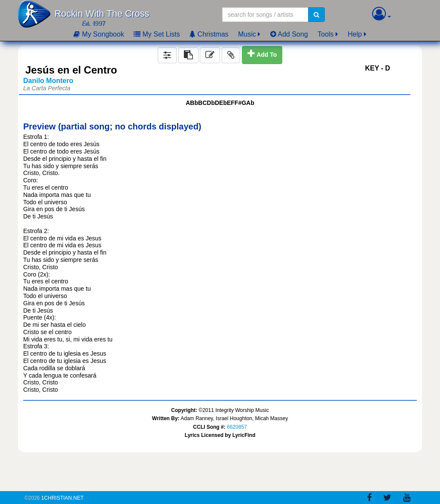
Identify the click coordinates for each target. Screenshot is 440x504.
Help (355, 34)
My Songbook (99, 34)
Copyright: (184, 410)
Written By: (166, 418)
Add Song (289, 34)
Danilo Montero (48, 81)
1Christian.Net (63, 498)
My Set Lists (157, 34)
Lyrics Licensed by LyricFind (220, 435)
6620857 (237, 427)
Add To (267, 55)
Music (247, 34)
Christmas (209, 34)
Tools (325, 34)
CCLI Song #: (209, 427)
